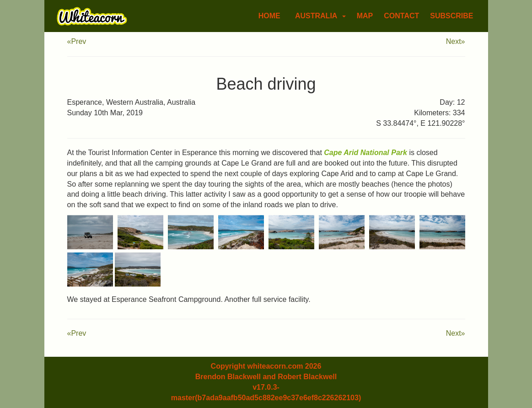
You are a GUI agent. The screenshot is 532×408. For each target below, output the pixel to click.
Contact (401, 16)
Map (365, 16)
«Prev (77, 41)
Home (269, 16)
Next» (456, 41)
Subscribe (451, 16)
